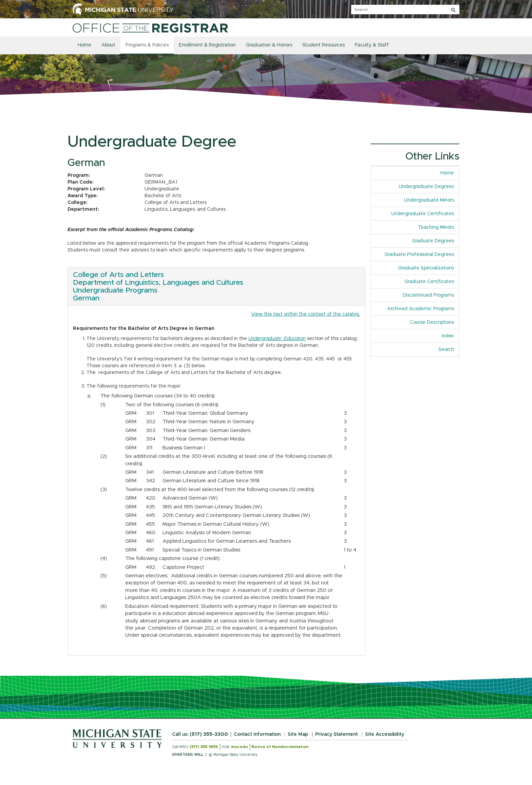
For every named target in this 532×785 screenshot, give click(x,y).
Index (450, 335)
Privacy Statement (337, 734)
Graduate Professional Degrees (419, 255)
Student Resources (324, 45)
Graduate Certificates (429, 282)
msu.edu (239, 747)
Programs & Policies (147, 45)
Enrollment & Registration (207, 45)
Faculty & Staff (372, 45)
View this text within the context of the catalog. (306, 314)
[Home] (150, 28)
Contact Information (257, 734)
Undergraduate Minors (429, 200)
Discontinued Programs (428, 295)
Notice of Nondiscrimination (280, 747)
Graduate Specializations (426, 268)
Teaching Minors (436, 227)
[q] (405, 10)
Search (446, 350)
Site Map (298, 734)
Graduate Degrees (433, 241)
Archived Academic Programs (421, 309)
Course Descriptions (432, 322)
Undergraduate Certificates (423, 214)
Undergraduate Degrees (426, 187)
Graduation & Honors (269, 45)
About (108, 45)
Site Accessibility (385, 734)
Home (84, 45)
